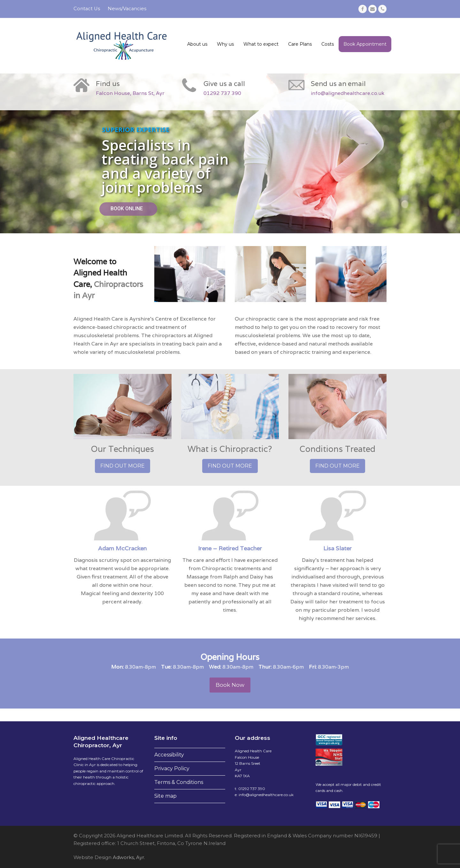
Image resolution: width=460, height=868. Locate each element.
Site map (165, 796)
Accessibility (169, 755)
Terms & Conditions (179, 782)
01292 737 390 (222, 93)
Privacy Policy (172, 768)
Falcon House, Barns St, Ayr (130, 93)
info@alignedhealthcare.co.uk (348, 93)
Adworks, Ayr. (128, 857)
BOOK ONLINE (127, 209)
